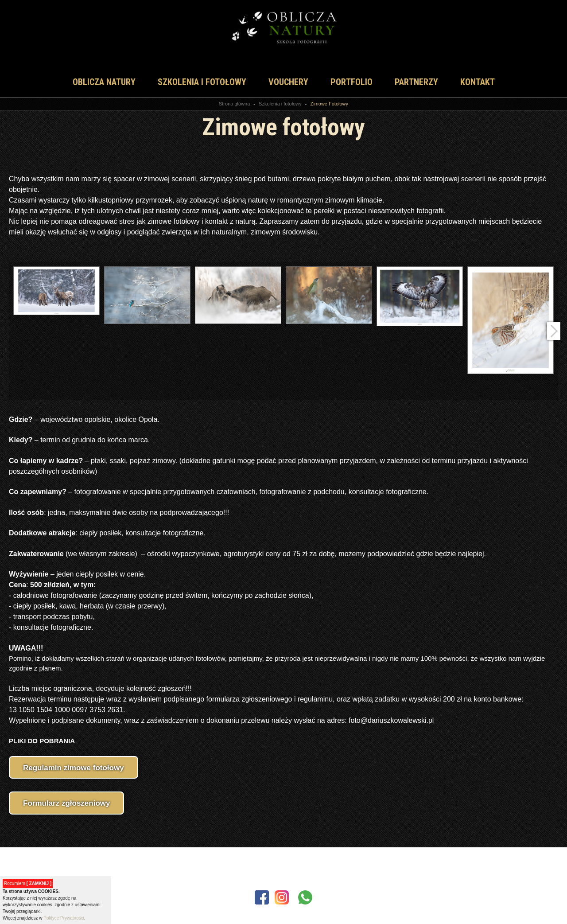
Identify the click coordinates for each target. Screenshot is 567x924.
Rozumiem (28, 883)
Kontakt (478, 82)
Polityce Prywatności (64, 918)
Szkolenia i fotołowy (202, 82)
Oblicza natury (104, 82)
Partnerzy (416, 82)
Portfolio (351, 82)
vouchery (288, 82)
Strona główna (234, 104)
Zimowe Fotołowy (329, 104)
